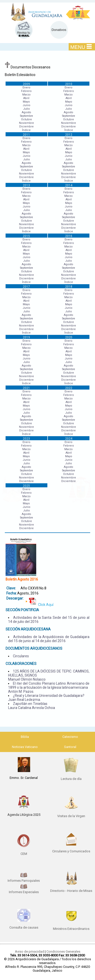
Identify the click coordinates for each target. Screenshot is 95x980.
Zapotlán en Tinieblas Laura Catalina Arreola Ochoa (32, 706)
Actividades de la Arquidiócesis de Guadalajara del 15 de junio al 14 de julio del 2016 (49, 639)
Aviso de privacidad (30, 952)
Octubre (26, 119)
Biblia (25, 737)
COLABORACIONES (21, 664)
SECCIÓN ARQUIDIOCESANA (28, 629)
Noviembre (26, 123)
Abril (26, 98)
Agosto (26, 112)
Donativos (59, 30)
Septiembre (26, 116)
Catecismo (70, 737)
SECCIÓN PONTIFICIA (22, 610)
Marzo (26, 95)
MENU (81, 47)
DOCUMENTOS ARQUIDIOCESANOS (34, 648)
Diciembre (26, 127)
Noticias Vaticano (25, 747)
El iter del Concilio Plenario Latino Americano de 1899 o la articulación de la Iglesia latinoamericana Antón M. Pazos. (49, 687)
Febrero (26, 91)
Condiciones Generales (63, 952)
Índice (26, 130)
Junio (26, 105)
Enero (26, 88)
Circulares (21, 656)
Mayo (26, 102)
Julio (26, 109)
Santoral (70, 747)
